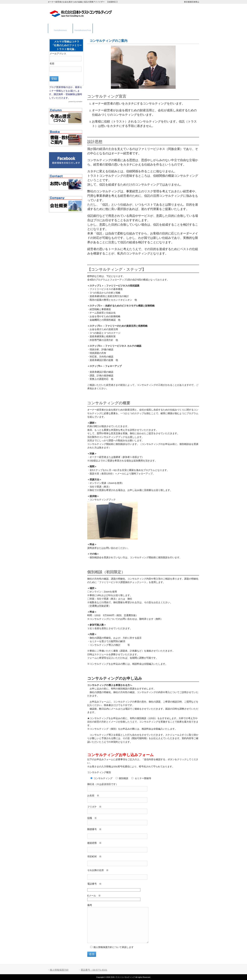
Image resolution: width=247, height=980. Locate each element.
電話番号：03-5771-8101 (94, 970)
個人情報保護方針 (59, 970)
